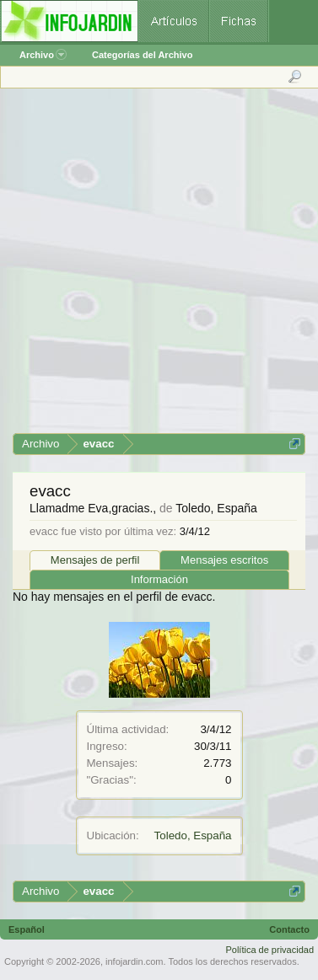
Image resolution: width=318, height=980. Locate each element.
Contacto (289, 929)
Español (27, 929)
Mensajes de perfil (95, 560)
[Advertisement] (158, 267)
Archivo (43, 55)
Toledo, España (193, 835)
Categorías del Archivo (142, 55)
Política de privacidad (269, 950)
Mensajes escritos (224, 560)
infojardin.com (134, 961)
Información (159, 579)
